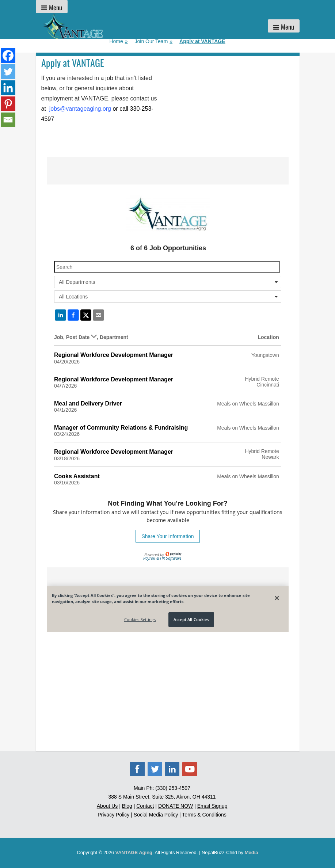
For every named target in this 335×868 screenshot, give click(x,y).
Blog (127, 806)
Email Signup (212, 806)
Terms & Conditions (204, 815)
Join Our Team (154, 41)
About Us (107, 806)
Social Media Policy (156, 815)
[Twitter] (8, 72)
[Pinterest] (8, 104)
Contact (145, 806)
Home (118, 41)
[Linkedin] (8, 88)
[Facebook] (8, 56)
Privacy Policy (113, 815)
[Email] (8, 120)
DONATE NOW (176, 806)
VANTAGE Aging (134, 852)
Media (252, 852)
